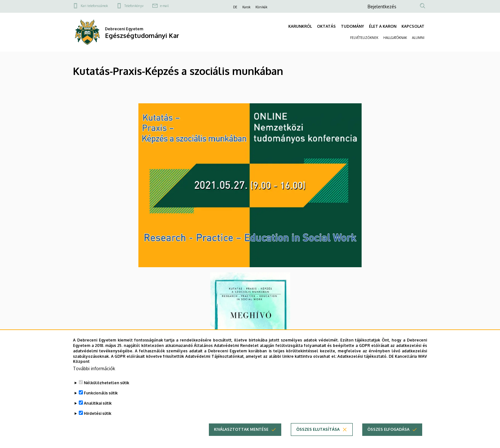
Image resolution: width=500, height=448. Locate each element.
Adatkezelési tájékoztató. (362, 366)
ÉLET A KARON (383, 26)
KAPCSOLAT (413, 26)
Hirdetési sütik (98, 423)
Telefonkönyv (134, 6)
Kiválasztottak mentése (241, 439)
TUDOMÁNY (352, 26)
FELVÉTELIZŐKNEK (364, 38)
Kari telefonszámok (94, 6)
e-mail (164, 6)
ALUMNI (418, 38)
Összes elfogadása (388, 439)
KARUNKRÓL (300, 26)
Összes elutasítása (318, 439)
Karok (246, 7)
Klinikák (261, 7)
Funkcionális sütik (101, 403)
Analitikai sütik (98, 413)
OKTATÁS (326, 26)
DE (235, 7)
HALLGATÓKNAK (395, 38)
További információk (94, 378)
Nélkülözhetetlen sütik (107, 392)
